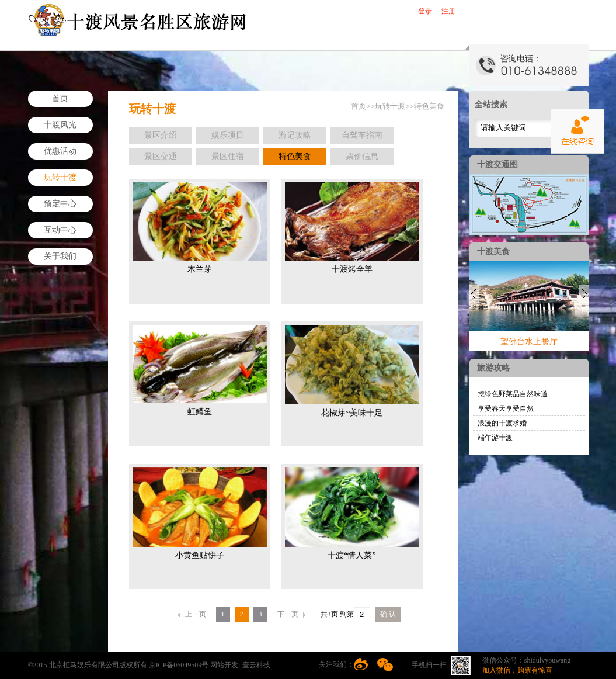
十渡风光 (60, 125)
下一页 (292, 614)
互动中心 (60, 230)
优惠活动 (60, 151)
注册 (448, 11)
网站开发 (224, 665)
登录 (425, 11)
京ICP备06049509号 (180, 665)
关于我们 (60, 256)
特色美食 (429, 106)
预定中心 (60, 204)
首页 (60, 98)
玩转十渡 (60, 177)
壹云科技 (256, 665)
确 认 (388, 614)
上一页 (192, 614)
